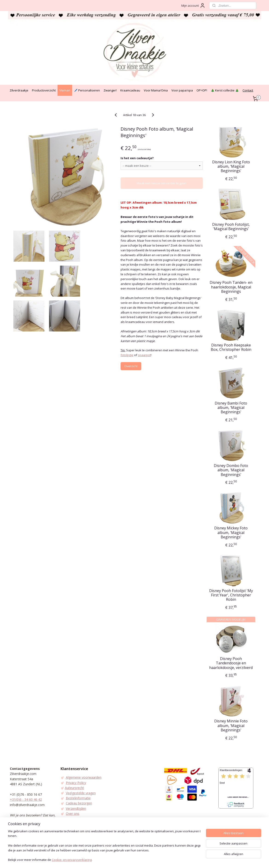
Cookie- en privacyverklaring (72, 860)
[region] (104, 846)
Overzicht (131, 366)
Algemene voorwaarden (84, 777)
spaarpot (144, 355)
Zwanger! (110, 90)
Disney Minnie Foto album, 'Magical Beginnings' (231, 726)
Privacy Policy (76, 783)
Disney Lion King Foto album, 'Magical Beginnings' (231, 167)
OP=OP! (202, 90)
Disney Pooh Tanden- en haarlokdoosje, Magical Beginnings (231, 287)
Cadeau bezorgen (79, 803)
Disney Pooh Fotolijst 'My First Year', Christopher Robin (231, 595)
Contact (248, 90)
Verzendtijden (76, 808)
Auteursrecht (74, 788)
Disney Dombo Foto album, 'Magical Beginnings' (231, 470)
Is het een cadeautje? (137, 158)
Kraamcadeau (130, 90)
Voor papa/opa (182, 90)
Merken (65, 90)
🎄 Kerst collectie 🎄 (225, 90)
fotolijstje (127, 355)
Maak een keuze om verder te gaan (162, 183)
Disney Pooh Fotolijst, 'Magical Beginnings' (231, 227)
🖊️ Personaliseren (87, 90)
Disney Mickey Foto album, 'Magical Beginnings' (231, 533)
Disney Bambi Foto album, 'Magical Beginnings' (231, 408)
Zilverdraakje (19, 90)
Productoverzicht (44, 90)
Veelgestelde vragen (81, 793)
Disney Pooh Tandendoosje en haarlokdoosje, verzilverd (231, 663)
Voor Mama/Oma (156, 90)
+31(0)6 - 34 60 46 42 (26, 799)
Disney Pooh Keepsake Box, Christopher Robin (231, 347)
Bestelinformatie (78, 798)
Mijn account (193, 6)
